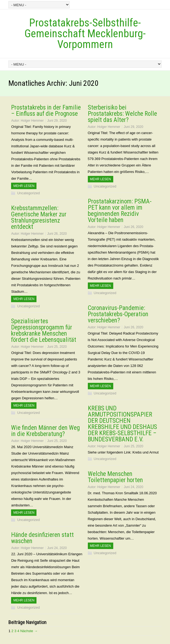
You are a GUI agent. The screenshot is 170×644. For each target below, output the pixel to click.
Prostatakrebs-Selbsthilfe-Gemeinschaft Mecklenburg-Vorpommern (85, 34)
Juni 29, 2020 (57, 121)
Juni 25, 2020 (57, 347)
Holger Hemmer (32, 121)
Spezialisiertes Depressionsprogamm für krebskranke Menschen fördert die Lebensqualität (44, 330)
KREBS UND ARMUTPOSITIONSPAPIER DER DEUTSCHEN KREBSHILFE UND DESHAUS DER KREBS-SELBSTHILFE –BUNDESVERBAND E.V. (122, 424)
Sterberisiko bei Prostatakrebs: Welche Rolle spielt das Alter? (122, 114)
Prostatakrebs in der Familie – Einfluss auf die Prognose (46, 111)
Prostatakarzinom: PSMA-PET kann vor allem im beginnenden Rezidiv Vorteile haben (120, 211)
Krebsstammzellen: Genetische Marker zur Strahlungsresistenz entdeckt (39, 217)
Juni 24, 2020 (134, 487)
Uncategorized (28, 193)
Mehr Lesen (24, 186)
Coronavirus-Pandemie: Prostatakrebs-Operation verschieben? (118, 314)
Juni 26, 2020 (134, 227)
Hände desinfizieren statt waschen (42, 538)
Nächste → (29, 631)
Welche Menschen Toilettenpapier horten (115, 477)
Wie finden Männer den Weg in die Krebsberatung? (45, 431)
